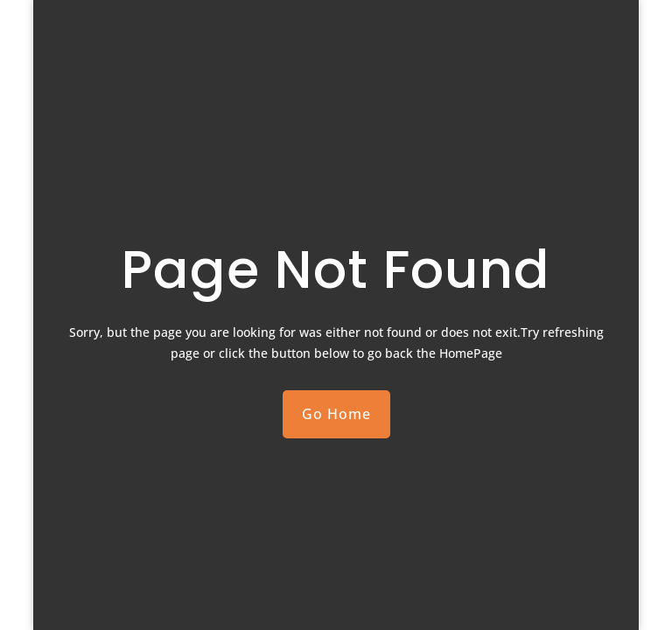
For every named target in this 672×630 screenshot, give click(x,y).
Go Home (336, 414)
